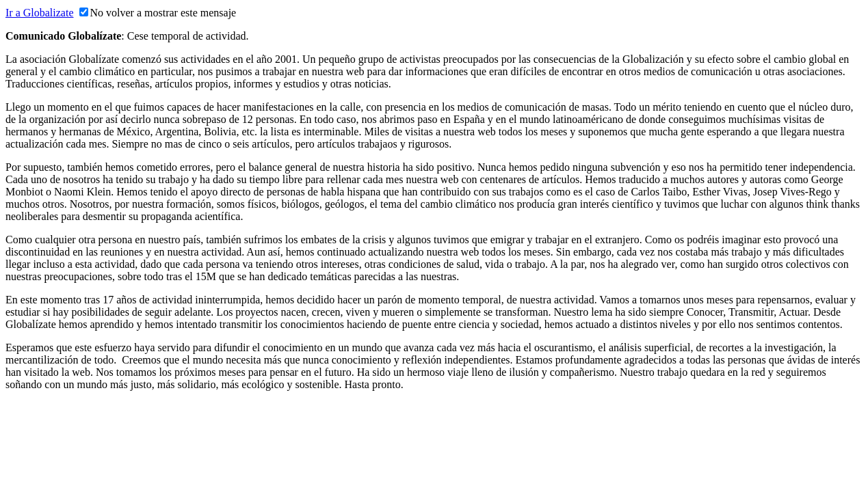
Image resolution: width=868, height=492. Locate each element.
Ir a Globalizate (40, 13)
